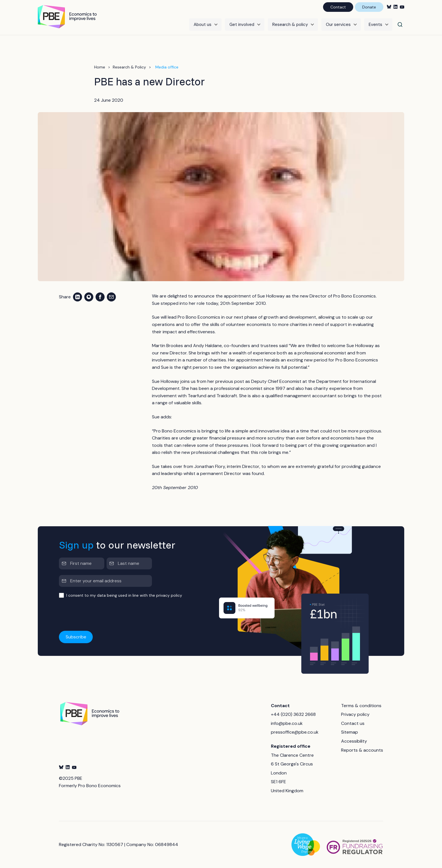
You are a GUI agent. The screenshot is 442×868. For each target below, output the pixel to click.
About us (203, 25)
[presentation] (102, 615)
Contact (338, 7)
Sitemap (350, 732)
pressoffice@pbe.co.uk (295, 732)
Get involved (242, 25)
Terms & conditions (361, 706)
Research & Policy (129, 67)
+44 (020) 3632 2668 (293, 714)
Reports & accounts (362, 750)
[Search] (400, 25)
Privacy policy (355, 714)
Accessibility (354, 741)
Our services (338, 25)
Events (375, 25)
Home (100, 67)
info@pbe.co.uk (287, 723)
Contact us (353, 723)
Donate (369, 7)
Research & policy (290, 25)
